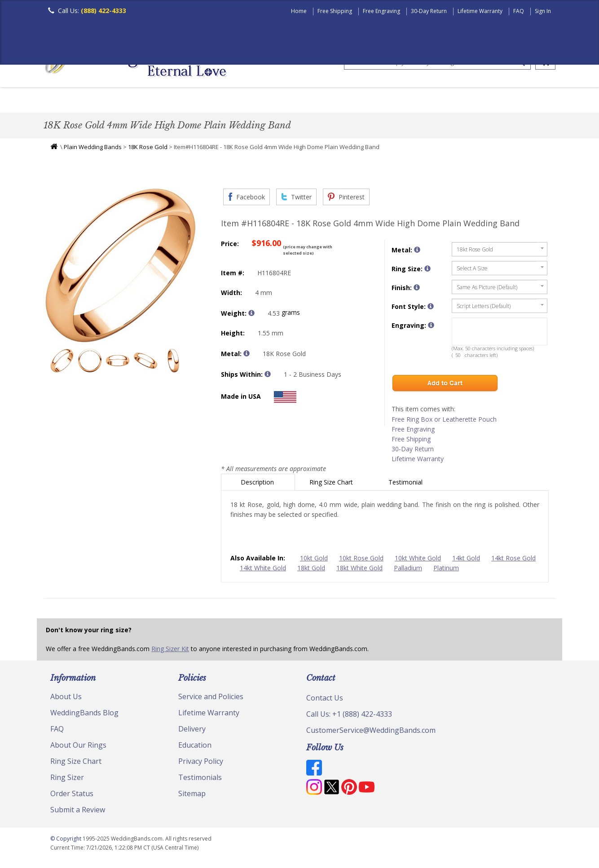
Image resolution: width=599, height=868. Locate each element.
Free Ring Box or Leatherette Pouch (444, 421)
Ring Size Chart (332, 484)
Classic (147, 101)
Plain (185, 101)
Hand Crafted (350, 101)
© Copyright (66, 841)
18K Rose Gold (148, 149)
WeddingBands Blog (84, 715)
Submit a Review (78, 812)
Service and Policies (211, 699)
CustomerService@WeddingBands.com (371, 732)
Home (299, 11)
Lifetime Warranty (480, 11)
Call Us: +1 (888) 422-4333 (349, 716)
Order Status (72, 796)
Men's (62, 101)
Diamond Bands (238, 101)
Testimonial (406, 484)
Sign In (543, 11)
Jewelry (404, 101)
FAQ (519, 11)
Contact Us (325, 700)
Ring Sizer (67, 780)
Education (195, 747)
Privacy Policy (201, 763)
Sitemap (192, 796)
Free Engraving (381, 11)
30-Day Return (429, 11)
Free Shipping (335, 11)
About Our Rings (78, 747)
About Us (66, 699)
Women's (103, 101)
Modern (295, 101)
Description (258, 484)
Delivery (192, 731)
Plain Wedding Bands (93, 149)
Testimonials (200, 780)
